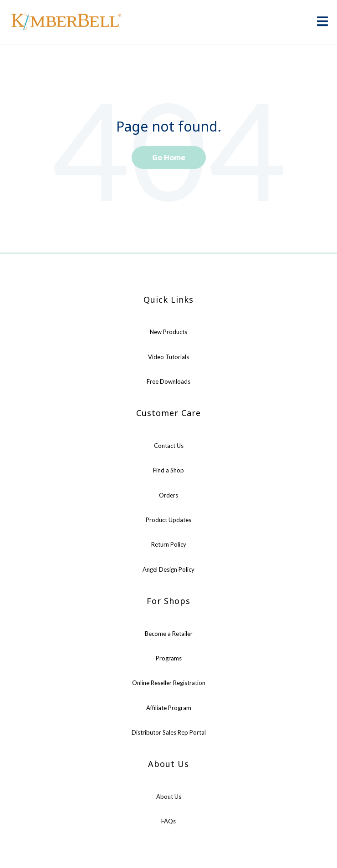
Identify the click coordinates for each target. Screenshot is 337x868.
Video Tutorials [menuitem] (168, 357)
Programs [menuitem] (169, 658)
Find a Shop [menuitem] (168, 470)
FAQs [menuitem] (168, 821)
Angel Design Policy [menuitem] (168, 569)
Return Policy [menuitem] (169, 544)
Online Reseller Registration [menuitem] (169, 683)
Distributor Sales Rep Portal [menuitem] (169, 732)
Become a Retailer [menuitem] (169, 634)
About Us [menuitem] (169, 797)
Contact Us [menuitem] (169, 446)
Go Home (169, 157)
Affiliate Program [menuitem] (169, 708)
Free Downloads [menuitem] (168, 381)
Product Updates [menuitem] (168, 520)
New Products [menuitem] (168, 332)
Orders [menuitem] (168, 495)
